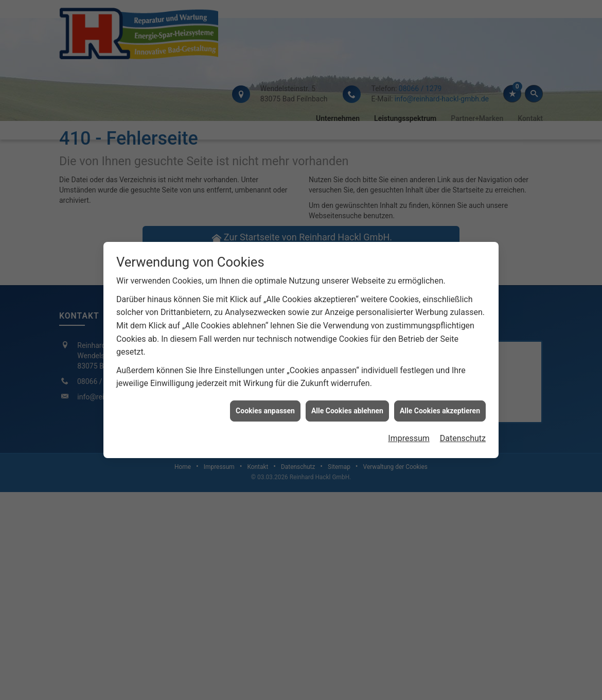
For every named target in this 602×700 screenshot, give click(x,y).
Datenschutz (463, 432)
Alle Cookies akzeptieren (440, 404)
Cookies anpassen (265, 404)
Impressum (409, 432)
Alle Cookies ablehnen (347, 404)
